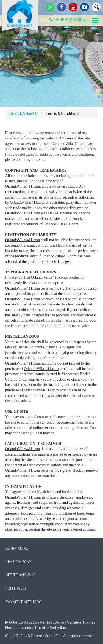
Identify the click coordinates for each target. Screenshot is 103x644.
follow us (16, 588)
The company (19, 562)
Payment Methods (23, 602)
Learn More (17, 548)
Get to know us (21, 575)
